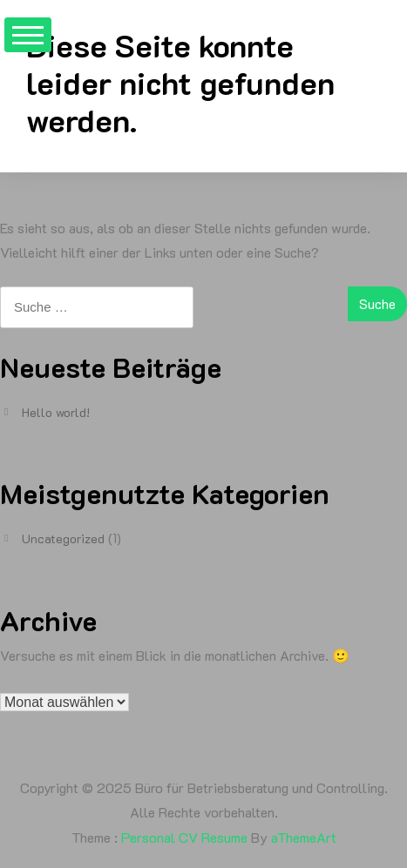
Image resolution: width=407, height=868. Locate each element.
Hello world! (56, 412)
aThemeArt (304, 837)
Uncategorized (63, 538)
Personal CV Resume (184, 837)
